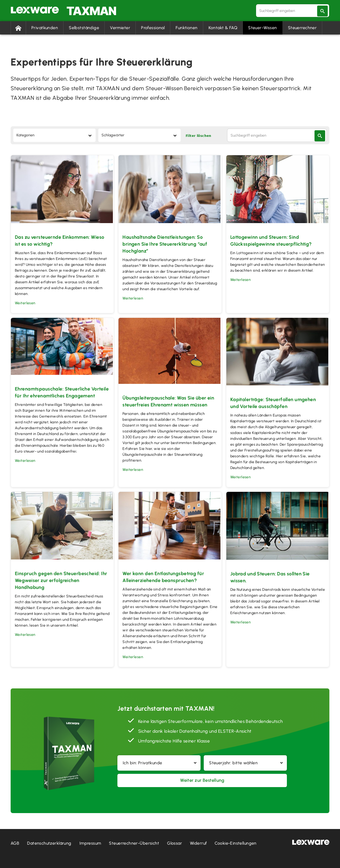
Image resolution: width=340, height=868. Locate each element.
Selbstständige (84, 28)
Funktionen (186, 28)
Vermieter (120, 28)
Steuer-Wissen (263, 28)
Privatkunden (45, 28)
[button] (159, 763)
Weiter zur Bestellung (202, 781)
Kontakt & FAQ (223, 28)
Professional (153, 28)
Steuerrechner (302, 28)
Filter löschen (199, 136)
